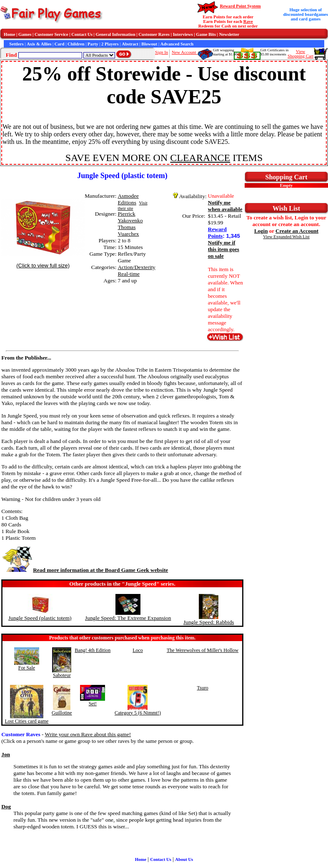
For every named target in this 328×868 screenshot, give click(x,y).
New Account (184, 52)
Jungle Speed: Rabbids (209, 622)
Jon (6, 754)
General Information (116, 34)
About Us (184, 859)
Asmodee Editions (128, 199)
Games (25, 34)
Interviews (183, 34)
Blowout (149, 44)
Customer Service (51, 34)
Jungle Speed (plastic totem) (40, 618)
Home (9, 34)
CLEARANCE (200, 158)
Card (60, 44)
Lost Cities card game (26, 721)
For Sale (27, 668)
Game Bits (206, 34)
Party (93, 44)
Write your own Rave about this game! (88, 734)
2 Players (110, 44)
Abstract (130, 44)
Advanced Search (177, 44)
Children (76, 44)
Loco (138, 650)
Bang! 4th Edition (93, 650)
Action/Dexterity (136, 267)
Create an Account (297, 231)
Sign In (161, 52)
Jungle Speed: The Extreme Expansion (128, 618)
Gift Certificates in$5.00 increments (274, 52)
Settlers (16, 44)
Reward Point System (240, 6)
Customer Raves (154, 34)
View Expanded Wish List (286, 237)
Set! (93, 704)
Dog (6, 806)
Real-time (129, 274)
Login (261, 231)
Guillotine (62, 713)
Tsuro (202, 688)
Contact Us (82, 34)
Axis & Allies (39, 44)
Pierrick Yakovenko (130, 217)
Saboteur (62, 675)
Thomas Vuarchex (128, 230)
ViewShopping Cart (300, 54)
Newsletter (229, 34)
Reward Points (217, 233)
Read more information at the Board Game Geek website (85, 570)
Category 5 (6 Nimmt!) (138, 713)
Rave (248, 21)
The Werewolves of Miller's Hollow (203, 650)
